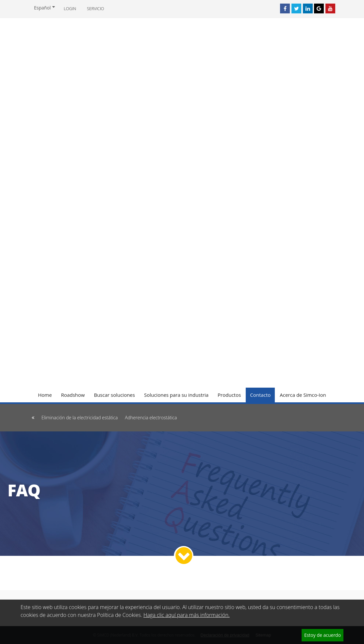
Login (70, 9)
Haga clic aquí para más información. (187, 615)
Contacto (260, 395)
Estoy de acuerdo (323, 635)
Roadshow (73, 395)
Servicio (95, 9)
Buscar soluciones (114, 395)
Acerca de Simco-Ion (303, 395)
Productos (229, 395)
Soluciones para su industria (176, 395)
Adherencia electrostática (151, 418)
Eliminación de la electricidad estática (80, 418)
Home (45, 395)
